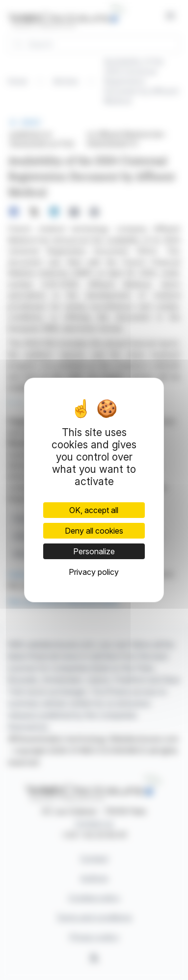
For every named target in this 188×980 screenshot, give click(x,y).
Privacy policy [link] (94, 572)
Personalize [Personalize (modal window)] (94, 551)
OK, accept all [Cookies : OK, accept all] (94, 510)
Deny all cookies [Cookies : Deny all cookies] (94, 531)
